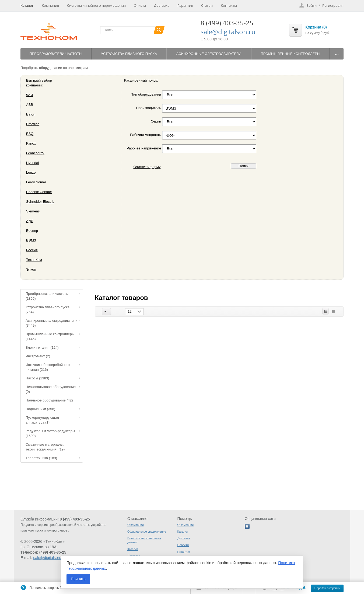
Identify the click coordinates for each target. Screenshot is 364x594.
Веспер (32, 231)
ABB (30, 105)
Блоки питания (42, 347)
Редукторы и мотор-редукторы (50, 433)
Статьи (207, 5)
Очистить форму (147, 167)
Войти (311, 5)
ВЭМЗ (31, 240)
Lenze (31, 172)
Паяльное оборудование (49, 400)
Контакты (229, 5)
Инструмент (38, 356)
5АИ (29, 95)
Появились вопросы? (45, 588)
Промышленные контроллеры (290, 54)
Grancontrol (35, 153)
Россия (32, 250)
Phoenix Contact (39, 192)
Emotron (33, 124)
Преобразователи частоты (56, 54)
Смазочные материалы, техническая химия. (45, 447)
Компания (50, 5)
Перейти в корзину (327, 588)
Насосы (37, 378)
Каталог (27, 5)
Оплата (140, 5)
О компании (136, 525)
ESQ (30, 134)
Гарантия (185, 5)
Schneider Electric (40, 202)
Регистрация (333, 5)
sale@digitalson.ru (228, 32)
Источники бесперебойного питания (48, 367)
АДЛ (30, 221)
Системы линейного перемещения (96, 5)
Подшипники (40, 409)
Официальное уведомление (147, 532)
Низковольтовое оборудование (51, 389)
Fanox (31, 143)
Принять (78, 579)
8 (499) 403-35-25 (227, 23)
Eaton (31, 114)
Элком (31, 269)
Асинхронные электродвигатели (209, 54)
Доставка (162, 5)
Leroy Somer (36, 182)
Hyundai (33, 163)
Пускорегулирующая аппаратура (42, 420)
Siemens (33, 211)
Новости (183, 545)
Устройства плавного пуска (129, 54)
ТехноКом (34, 260)
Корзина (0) (316, 27)
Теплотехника (41, 458)
